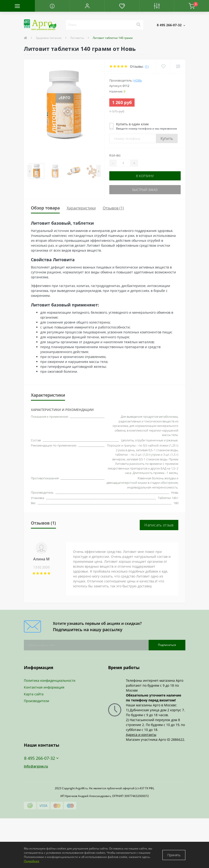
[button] (87, 6)
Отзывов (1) (113, 208)
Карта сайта (34, 694)
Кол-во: (115, 155)
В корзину (145, 176)
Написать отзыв (159, 525)
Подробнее (32, 861)
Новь (138, 80)
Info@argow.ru (36, 766)
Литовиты (77, 38)
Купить (167, 138)
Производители (37, 701)
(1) (147, 66)
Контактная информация (44, 687)
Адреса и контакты (141, 735)
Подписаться (167, 645)
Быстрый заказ (145, 190)
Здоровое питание (49, 38)
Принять (174, 855)
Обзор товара (45, 208)
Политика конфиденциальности (50, 680)
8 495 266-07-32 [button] (41, 758)
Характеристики (81, 208)
